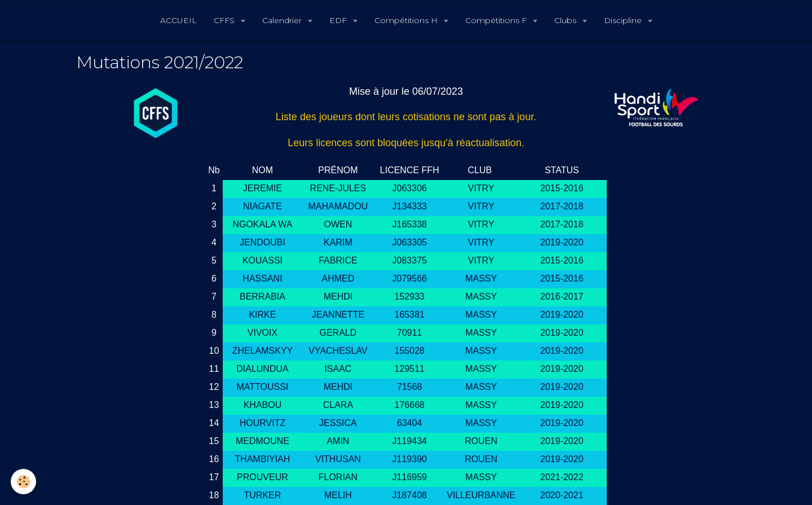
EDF (339, 20)
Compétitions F (497, 20)
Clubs (566, 20)
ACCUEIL (178, 20)
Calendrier (283, 20)
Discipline (624, 20)
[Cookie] (24, 482)
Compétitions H (407, 20)
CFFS (225, 20)
